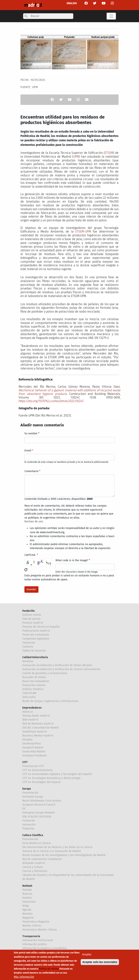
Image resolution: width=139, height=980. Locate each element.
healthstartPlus (32, 744)
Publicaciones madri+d (36, 631)
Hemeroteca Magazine (36, 922)
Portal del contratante (36, 635)
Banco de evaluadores (36, 681)
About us (28, 712)
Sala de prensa (31, 619)
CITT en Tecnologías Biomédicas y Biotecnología (51, 778)
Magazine (28, 918)
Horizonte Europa (33, 797)
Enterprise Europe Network (38, 813)
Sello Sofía (29, 697)
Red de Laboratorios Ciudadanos (42, 859)
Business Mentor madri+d (38, 736)
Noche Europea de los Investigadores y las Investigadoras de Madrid (64, 855)
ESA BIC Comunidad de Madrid (41, 728)
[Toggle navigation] (111, 16)
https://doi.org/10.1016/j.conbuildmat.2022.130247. (51, 401)
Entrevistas (29, 902)
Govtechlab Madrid (34, 752)
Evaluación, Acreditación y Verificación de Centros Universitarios (61, 669)
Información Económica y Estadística (45, 948)
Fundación (29, 611)
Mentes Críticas (32, 926)
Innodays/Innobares (35, 756)
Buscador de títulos (34, 677)
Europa (27, 789)
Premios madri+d (33, 623)
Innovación (29, 825)
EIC (24, 809)
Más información (24, 977)
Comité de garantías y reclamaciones (45, 673)
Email (28, 451)
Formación (29, 643)
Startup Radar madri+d (36, 716)
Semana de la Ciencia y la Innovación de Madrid (52, 851)
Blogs (26, 906)
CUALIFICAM (29, 693)
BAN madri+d (30, 720)
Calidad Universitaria (35, 657)
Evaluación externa (34, 685)
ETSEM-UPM (83, 231)
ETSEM (109, 153)
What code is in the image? (72, 560)
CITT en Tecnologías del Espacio (41, 782)
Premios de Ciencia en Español (41, 627)
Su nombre (31, 433)
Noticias (27, 894)
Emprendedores (32, 708)
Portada (27, 890)
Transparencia (31, 936)
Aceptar (87, 955)
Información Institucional (38, 940)
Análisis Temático (33, 689)
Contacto (28, 647)
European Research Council (39, 805)
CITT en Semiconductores (38, 770)
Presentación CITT (33, 766)
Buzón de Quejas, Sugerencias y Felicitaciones (50, 701)
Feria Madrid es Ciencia (37, 843)
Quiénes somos (32, 615)
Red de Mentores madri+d (38, 724)
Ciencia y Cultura (33, 867)
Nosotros (28, 661)
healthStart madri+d (34, 732)
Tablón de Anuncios (34, 651)
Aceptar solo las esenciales (100, 963)
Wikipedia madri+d (34, 863)
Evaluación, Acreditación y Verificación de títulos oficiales (57, 665)
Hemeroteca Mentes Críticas (40, 930)
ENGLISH (72, 3)
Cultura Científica (33, 835)
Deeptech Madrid (33, 748)
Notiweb (27, 886)
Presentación (30, 793)
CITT (25, 762)
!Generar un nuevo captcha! (26, 570)
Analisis (27, 898)
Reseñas (27, 914)
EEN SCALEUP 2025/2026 (37, 817)
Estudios (27, 740)
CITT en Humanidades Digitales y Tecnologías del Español (57, 774)
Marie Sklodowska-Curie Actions (42, 801)
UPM (76, 157)
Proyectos (28, 829)
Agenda (27, 910)
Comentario (31, 471)
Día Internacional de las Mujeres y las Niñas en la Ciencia (57, 847)
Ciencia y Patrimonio (35, 871)
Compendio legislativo (36, 639)
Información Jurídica (35, 944)
